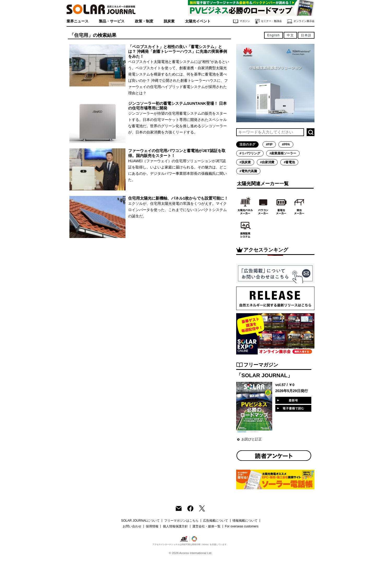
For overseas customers (242, 526)
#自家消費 (267, 162)
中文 (290, 35)
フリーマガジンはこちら (181, 521)
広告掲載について (216, 521)
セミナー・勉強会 (269, 21)
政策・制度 (144, 21)
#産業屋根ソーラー (283, 153)
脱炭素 (169, 21)
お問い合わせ (132, 526)
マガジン (242, 21)
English (273, 35)
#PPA (286, 144)
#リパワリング (250, 153)
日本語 (306, 35)
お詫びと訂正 (252, 439)
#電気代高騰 (248, 171)
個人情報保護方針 (175, 526)
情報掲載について (245, 521)
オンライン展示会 (301, 21)
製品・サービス (112, 21)
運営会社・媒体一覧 (206, 526)
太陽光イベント (198, 21)
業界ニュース (78, 21)
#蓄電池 (289, 162)
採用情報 (152, 526)
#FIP (269, 144)
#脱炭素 (245, 162)
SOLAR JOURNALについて (140, 521)
